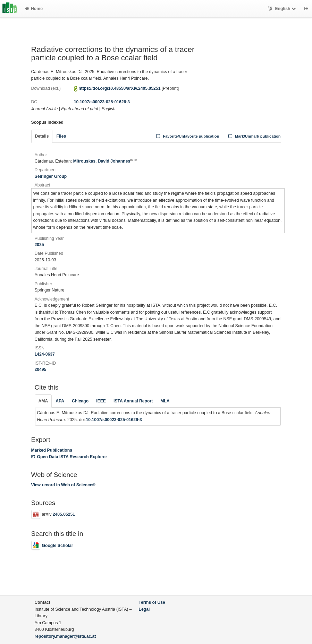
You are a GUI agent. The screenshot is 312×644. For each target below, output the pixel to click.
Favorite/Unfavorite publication (187, 136)
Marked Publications (52, 450)
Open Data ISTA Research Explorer (69, 457)
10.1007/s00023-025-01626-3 (102, 102)
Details (42, 136)
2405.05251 (64, 514)
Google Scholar (52, 546)
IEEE (101, 401)
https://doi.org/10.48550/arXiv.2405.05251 (119, 88)
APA (60, 401)
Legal (144, 609)
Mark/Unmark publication (254, 136)
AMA (43, 401)
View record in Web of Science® (63, 485)
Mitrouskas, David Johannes (105, 161)
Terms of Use (152, 602)
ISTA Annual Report (133, 401)
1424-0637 (45, 354)
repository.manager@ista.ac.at (65, 636)
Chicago (80, 401)
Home (34, 9)
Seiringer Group (51, 176)
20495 (41, 369)
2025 (39, 245)
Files (61, 136)
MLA (165, 401)
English (283, 9)
